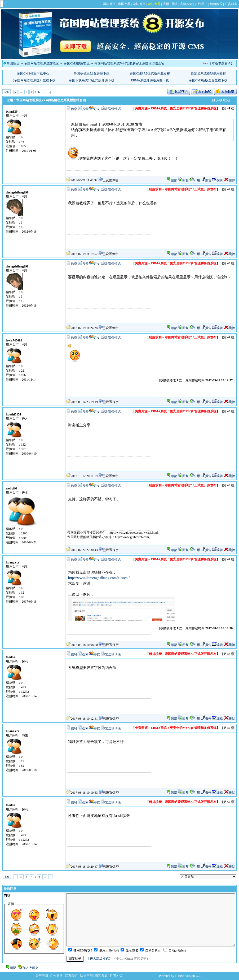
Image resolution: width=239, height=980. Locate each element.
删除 (229, 180)
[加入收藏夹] (221, 100)
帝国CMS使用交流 (77, 63)
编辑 (218, 180)
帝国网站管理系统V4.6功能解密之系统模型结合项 (129, 63)
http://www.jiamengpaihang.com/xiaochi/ (99, 578)
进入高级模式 (99, 959)
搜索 (85, 109)
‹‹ (21, 92)
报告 (206, 180)
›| (50, 92)
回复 (183, 180)
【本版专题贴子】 (221, 63)
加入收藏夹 (30, 968)
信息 (74, 109)
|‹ (15, 92)
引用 (195, 180)
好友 (97, 109)
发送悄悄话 (113, 109)
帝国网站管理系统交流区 (42, 63)
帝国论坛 (13, 63)
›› (45, 92)
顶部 (174, 180)
